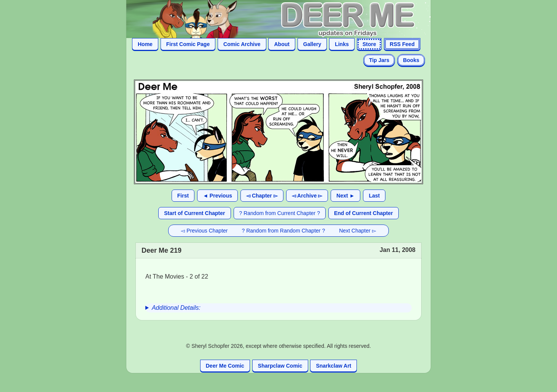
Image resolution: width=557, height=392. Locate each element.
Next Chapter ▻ (357, 231)
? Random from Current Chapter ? (280, 213)
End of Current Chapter (364, 213)
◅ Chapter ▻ (262, 196)
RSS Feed (402, 44)
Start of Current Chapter (194, 213)
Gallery (312, 44)
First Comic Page (188, 44)
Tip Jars (379, 60)
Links (342, 44)
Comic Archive (242, 44)
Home (145, 44)
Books (411, 60)
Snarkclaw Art (333, 366)
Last (374, 196)
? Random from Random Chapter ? (284, 231)
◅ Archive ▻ (307, 196)
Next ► (345, 196)
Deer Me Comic (225, 366)
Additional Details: (176, 308)
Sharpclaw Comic (280, 366)
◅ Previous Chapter (204, 231)
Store (369, 44)
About (282, 44)
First (183, 196)
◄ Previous (217, 196)
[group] (278, 308)
